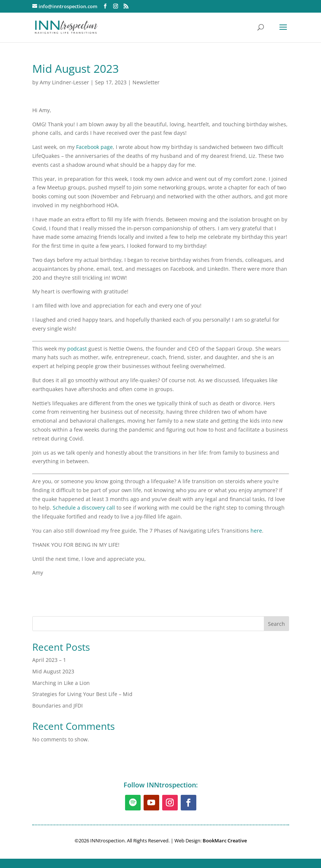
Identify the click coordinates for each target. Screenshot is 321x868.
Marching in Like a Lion (61, 683)
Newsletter (146, 82)
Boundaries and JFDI (58, 706)
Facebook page (94, 147)
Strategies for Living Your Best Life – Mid (82, 694)
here (256, 531)
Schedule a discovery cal (83, 508)
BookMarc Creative (225, 841)
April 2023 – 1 (49, 660)
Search (276, 624)
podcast (77, 349)
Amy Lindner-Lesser (64, 82)
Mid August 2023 (53, 671)
